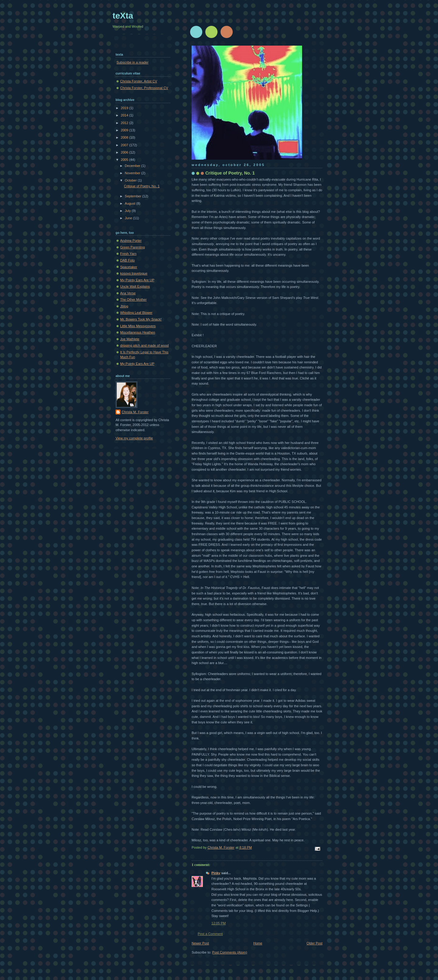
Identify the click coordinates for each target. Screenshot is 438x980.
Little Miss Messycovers (138, 326)
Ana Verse (128, 293)
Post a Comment (210, 934)
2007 (125, 145)
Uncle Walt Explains (135, 286)
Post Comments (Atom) (230, 952)
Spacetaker (129, 267)
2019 (125, 108)
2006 (125, 152)
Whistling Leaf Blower (136, 313)
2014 (125, 115)
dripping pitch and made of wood (144, 345)
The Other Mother (133, 300)
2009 (125, 130)
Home (258, 943)
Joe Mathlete (130, 339)
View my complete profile (134, 438)
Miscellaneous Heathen (138, 332)
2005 (125, 160)
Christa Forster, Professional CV (144, 88)
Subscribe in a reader (132, 62)
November (133, 173)
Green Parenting (132, 247)
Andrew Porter (131, 241)
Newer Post (200, 943)
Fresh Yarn (128, 254)
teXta (123, 16)
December (133, 166)
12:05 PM (219, 923)
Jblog (124, 306)
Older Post (315, 943)
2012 (125, 123)
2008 (125, 137)
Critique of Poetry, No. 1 (142, 186)
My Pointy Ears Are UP (137, 280)
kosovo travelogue (134, 273)
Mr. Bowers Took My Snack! (141, 319)
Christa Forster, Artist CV (139, 81)
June (129, 218)
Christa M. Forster (135, 412)
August (130, 203)
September (133, 196)
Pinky (216, 873)
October (131, 180)
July (128, 211)
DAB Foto (127, 260)
